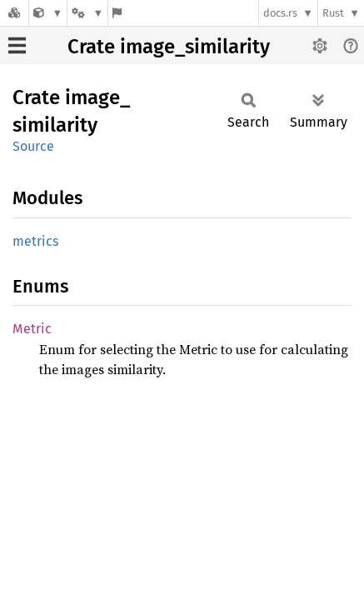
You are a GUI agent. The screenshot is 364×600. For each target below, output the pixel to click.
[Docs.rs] (14, 13)
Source (33, 146)
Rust (333, 13)
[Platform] (87, 13)
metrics (35, 241)
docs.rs (280, 13)
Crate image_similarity (169, 47)
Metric (32, 329)
